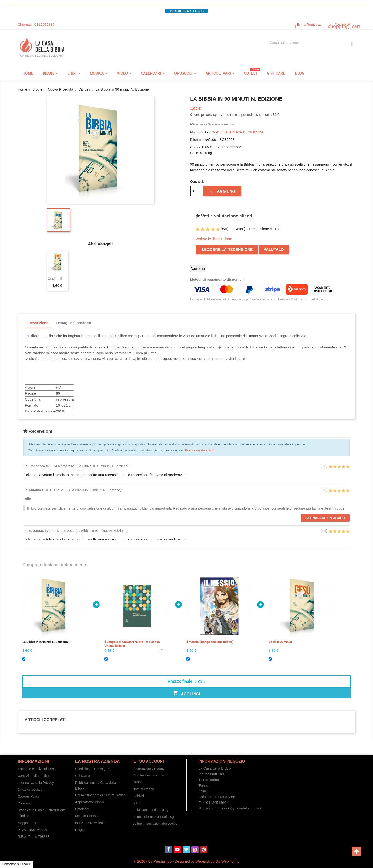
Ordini (137, 782)
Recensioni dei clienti (200, 450)
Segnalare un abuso (325, 518)
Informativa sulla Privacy (36, 783)
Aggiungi (222, 192)
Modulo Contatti (87, 816)
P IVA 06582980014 (32, 830)
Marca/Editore (200, 132)
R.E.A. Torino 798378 (33, 837)
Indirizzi (138, 796)
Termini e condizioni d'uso (37, 769)
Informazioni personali (149, 768)
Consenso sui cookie (17, 864)
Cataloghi (82, 809)
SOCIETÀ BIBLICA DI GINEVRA (238, 132)
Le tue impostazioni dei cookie (155, 824)
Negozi (80, 830)
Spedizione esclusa (221, 124)
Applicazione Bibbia (90, 802)
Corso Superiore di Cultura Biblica (100, 795)
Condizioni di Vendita (33, 776)
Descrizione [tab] (38, 323)
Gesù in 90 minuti (57, 279)
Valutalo (274, 250)
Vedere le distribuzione (214, 239)
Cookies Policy (29, 796)
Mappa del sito (28, 823)
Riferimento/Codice (204, 140)
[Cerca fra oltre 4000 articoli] (311, 43)
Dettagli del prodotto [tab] (74, 323)
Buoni (137, 803)
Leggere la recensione (227, 250)
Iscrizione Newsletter (91, 823)
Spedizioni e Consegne (92, 769)
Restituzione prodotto (148, 775)
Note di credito (143, 789)
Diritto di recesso (30, 790)
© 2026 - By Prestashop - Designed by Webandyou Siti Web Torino (187, 861)
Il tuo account (149, 761)
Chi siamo (83, 776)
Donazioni (25, 803)
